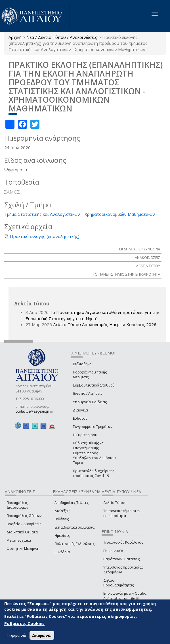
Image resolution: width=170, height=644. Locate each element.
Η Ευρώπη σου (85, 435)
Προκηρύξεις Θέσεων (24, 516)
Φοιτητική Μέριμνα (22, 549)
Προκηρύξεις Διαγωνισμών (17, 505)
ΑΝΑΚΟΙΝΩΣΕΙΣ (147, 257)
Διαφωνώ (42, 635)
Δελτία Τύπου (115, 503)
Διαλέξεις (62, 511)
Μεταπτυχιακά (19, 540)
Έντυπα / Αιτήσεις (88, 393)
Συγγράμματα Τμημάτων (93, 427)
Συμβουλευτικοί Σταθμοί (93, 385)
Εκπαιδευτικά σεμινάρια (74, 527)
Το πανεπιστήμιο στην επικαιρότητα (122, 513)
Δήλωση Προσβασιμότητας (118, 583)
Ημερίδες (62, 536)
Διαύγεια (80, 410)
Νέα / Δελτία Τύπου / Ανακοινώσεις (62, 37)
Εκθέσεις (62, 519)
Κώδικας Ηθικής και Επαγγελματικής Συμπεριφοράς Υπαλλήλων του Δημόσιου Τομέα (94, 453)
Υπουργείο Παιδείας (90, 402)
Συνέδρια (62, 552)
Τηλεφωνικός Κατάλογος (123, 542)
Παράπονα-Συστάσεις (121, 559)
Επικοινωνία (113, 551)
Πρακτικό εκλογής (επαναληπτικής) (45, 236)
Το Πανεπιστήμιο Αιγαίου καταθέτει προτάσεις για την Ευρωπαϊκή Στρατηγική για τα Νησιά (92, 315)
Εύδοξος (80, 418)
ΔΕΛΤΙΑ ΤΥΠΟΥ (148, 266)
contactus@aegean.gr (34, 411)
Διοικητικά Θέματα (22, 532)
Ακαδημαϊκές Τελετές (72, 503)
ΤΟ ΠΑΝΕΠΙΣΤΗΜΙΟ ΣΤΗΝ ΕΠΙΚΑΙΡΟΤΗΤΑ (126, 274)
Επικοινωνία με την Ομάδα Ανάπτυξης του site (125, 596)
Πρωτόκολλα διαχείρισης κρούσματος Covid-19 (94, 473)
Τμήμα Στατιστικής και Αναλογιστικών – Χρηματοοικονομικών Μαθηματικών (80, 214)
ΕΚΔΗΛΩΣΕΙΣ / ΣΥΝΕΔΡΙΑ (140, 249)
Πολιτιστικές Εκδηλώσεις (74, 544)
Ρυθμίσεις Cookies (24, 623)
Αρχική (15, 37)
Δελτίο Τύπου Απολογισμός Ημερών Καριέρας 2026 (105, 324)
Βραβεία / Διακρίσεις (24, 524)
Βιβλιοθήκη (82, 364)
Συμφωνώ (16, 635)
